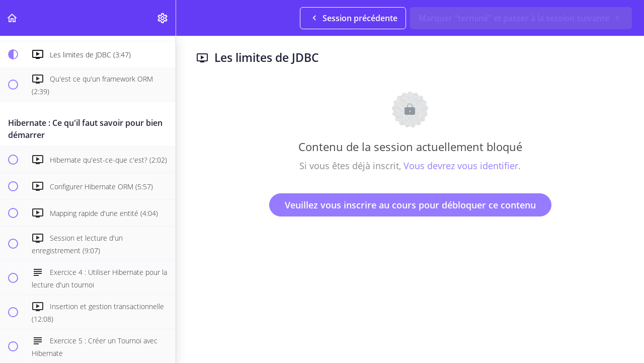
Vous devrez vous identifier (461, 166)
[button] (13, 18)
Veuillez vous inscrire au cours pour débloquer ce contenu (410, 205)
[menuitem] (163, 18)
